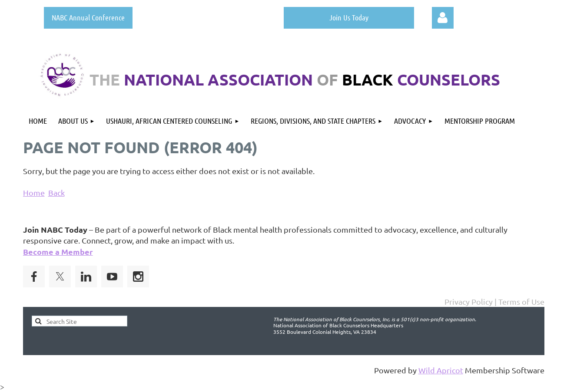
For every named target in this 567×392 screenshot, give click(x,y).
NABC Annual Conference (88, 17)
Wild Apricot (441, 370)
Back (56, 193)
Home (34, 193)
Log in (443, 18)
